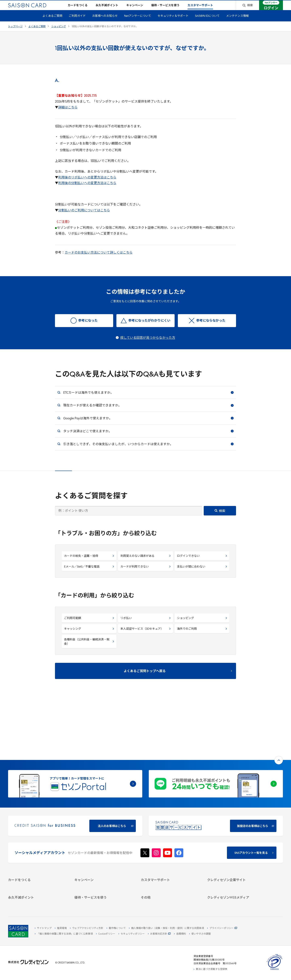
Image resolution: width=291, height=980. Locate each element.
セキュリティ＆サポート (173, 23)
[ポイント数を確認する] (36, 903)
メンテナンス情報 (237, 23)
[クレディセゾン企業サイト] (236, 832)
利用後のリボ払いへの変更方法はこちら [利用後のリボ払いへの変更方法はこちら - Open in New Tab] (87, 184)
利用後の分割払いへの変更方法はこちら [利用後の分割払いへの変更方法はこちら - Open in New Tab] (87, 190)
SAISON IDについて (207, 23)
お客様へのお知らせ (105, 23)
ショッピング (59, 33)
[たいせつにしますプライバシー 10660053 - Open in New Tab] (274, 970)
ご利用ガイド (77, 23)
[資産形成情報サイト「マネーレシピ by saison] (236, 885)
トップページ (15, 33)
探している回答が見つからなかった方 (148, 344)
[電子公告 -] (236, 856)
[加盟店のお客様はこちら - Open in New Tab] (216, 772)
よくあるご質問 (52, 23)
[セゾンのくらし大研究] (236, 891)
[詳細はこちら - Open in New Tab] (68, 114)
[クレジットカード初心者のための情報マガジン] (236, 877)
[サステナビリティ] (236, 846)
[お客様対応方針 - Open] (159, 934)
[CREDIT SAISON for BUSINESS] (75, 772)
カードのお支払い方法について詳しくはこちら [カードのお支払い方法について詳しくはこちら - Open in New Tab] (99, 259)
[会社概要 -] (236, 837)
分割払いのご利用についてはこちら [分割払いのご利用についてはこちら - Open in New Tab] (84, 217)
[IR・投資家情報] (236, 851)
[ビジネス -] (236, 842)
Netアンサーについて (138, 23)
